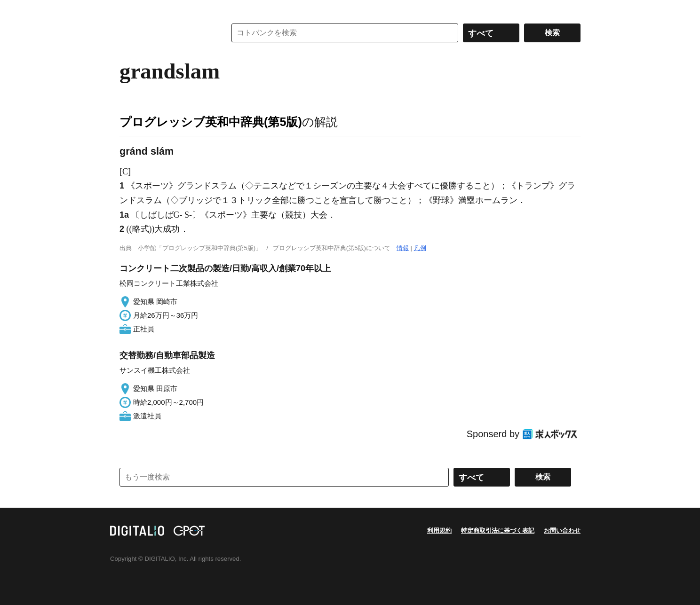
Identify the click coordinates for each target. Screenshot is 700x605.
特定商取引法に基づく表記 (498, 530)
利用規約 (439, 530)
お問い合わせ (562, 530)
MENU (129, 9)
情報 (403, 248)
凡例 (420, 248)
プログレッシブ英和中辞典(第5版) (211, 122)
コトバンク (166, 33)
